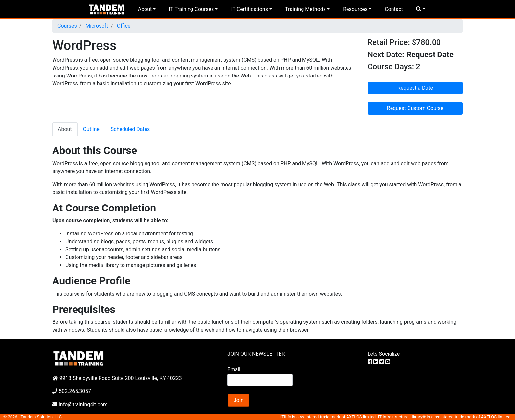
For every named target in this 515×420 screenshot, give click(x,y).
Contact (394, 9)
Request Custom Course (415, 108)
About (145, 9)
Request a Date (415, 88)
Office (123, 26)
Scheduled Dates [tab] (130, 129)
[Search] (260, 380)
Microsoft (96, 26)
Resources (355, 9)
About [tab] (65, 129)
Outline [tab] (91, 129)
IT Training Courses (191, 9)
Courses (67, 26)
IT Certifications (249, 9)
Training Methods (305, 9)
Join (239, 400)
